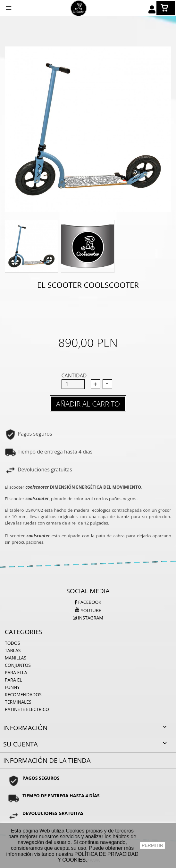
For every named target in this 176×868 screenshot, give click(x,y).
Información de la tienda (47, 760)
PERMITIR (152, 845)
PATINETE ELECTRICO (27, 709)
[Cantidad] (73, 384)
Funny (12, 687)
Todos (12, 643)
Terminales (18, 702)
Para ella (16, 672)
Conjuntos (18, 665)
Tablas (13, 650)
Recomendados (23, 694)
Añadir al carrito (88, 404)
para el (13, 680)
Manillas (16, 658)
